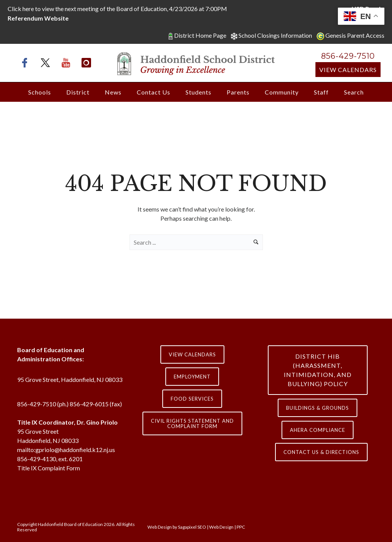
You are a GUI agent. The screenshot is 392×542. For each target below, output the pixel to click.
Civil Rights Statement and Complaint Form (192, 423)
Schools (40, 92)
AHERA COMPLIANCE (318, 430)
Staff (321, 92)
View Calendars (348, 70)
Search (354, 92)
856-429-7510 (348, 56)
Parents (238, 92)
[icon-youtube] (68, 63)
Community (282, 92)
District (78, 92)
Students (198, 92)
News (113, 92)
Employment (192, 377)
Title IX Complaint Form (49, 468)
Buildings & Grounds (318, 408)
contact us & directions (321, 452)
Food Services (192, 399)
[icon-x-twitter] (47, 63)
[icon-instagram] (86, 63)
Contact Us (154, 92)
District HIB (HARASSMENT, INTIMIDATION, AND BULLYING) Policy (318, 370)
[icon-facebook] (27, 63)
